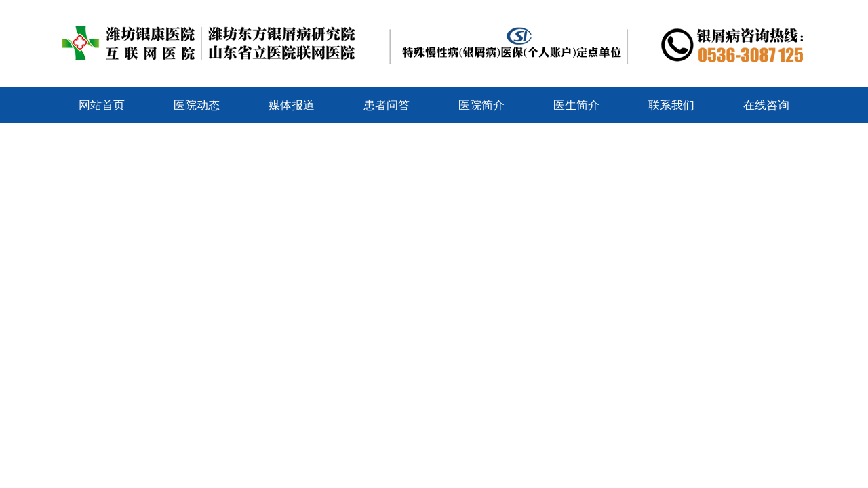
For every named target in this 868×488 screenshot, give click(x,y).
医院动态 (197, 105)
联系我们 (671, 105)
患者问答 (387, 105)
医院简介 (481, 105)
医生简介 (576, 105)
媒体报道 (292, 105)
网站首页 (102, 105)
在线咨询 (766, 105)
